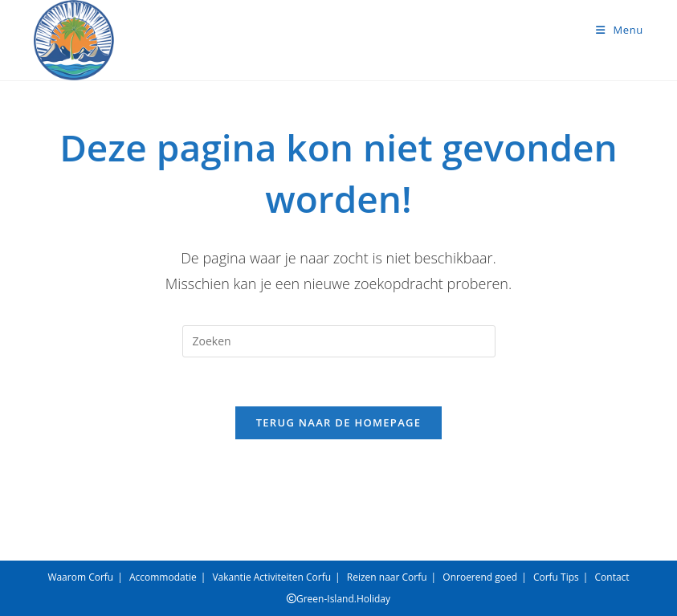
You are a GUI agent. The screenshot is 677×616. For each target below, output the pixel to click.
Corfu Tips (556, 577)
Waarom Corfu (80, 577)
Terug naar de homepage (339, 422)
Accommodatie (163, 577)
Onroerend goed (480, 577)
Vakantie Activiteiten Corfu (271, 577)
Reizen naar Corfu (387, 577)
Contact (612, 577)
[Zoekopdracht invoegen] (339, 341)
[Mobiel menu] (620, 30)
